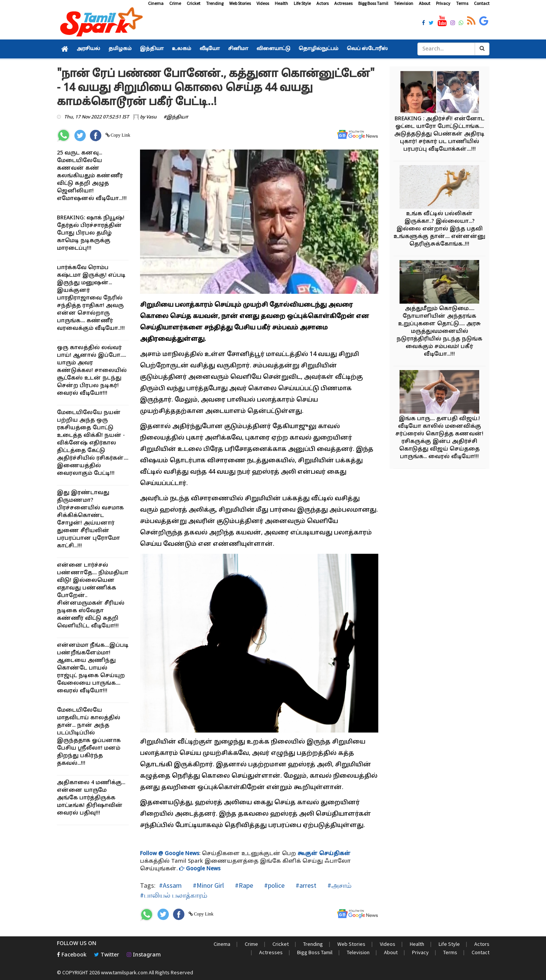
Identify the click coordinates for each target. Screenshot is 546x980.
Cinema (156, 3)
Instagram (144, 955)
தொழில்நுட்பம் (319, 49)
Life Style (302, 3)
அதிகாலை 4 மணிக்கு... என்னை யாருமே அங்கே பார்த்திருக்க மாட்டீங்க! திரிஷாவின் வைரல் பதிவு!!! (91, 798)
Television (404, 3)
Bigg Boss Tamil (373, 3)
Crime (175, 3)
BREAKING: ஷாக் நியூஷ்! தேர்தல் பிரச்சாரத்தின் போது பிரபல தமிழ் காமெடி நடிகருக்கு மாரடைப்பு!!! (91, 233)
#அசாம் (339, 885)
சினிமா (238, 49)
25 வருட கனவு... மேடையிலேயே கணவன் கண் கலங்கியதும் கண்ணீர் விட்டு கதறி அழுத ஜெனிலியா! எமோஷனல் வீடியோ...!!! (92, 176)
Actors (323, 3)
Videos (263, 3)
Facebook (72, 955)
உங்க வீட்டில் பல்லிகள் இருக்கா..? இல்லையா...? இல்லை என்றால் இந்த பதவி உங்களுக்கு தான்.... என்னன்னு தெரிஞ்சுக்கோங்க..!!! (439, 229)
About (425, 3)
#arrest (305, 885)
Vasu (151, 117)
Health (281, 3)
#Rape (243, 885)
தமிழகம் (120, 49)
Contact (482, 3)
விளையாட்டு (273, 49)
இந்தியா (152, 49)
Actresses (343, 3)
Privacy (443, 3)
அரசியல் (88, 49)
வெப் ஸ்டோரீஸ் (367, 49)
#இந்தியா (176, 117)
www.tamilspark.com (124, 972)
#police (274, 885)
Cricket (194, 3)
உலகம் (182, 49)
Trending (215, 3)
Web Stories (240, 3)
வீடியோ (210, 49)
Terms (462, 3)
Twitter (107, 955)
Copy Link (120, 135)
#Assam (170, 885)
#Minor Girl (208, 885)
